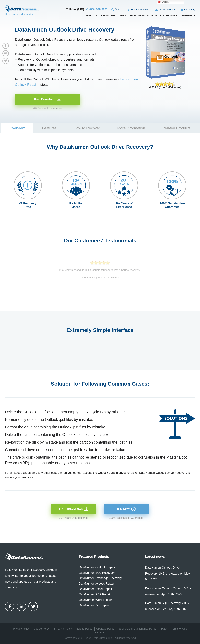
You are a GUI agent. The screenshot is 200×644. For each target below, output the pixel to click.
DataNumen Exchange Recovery (100, 578)
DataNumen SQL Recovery (97, 573)
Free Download (45, 100)
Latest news (155, 557)
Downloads (107, 16)
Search (117, 9)
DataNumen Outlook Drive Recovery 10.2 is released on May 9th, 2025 (167, 574)
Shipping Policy (63, 629)
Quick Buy (188, 10)
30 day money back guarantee (19, 14)
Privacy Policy (21, 629)
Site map (100, 633)
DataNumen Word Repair (95, 600)
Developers (137, 16)
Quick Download (166, 10)
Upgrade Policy (105, 629)
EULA (164, 629)
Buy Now (123, 509)
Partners (187, 16)
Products (91, 16)
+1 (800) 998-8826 (96, 9)
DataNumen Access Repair (96, 584)
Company (171, 16)
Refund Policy (84, 629)
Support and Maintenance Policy (137, 629)
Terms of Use (179, 629)
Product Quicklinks (139, 10)
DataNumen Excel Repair (95, 589)
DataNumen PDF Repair (95, 594)
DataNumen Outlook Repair (97, 567)
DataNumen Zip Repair (94, 605)
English (163, 2)
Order (122, 16)
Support (154, 16)
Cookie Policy (42, 629)
